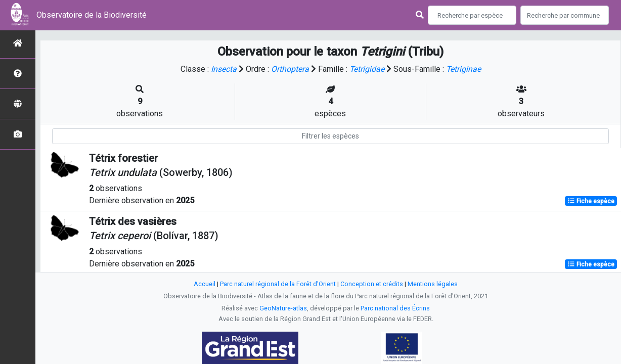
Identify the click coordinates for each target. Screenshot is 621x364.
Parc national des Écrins (395, 308)
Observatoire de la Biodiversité (92, 15)
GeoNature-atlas (283, 308)
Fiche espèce (591, 201)
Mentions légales (433, 284)
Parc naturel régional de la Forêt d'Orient (278, 284)
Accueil (205, 284)
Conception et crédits (372, 284)
